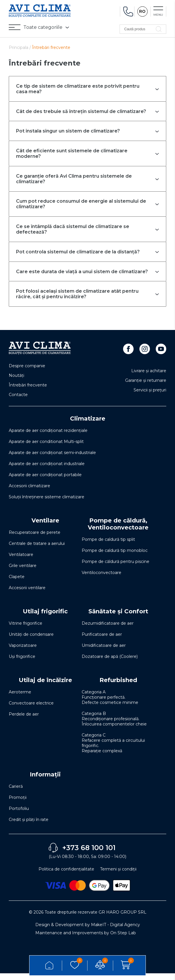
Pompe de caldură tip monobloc (115, 557)
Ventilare (45, 527)
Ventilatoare (21, 561)
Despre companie (27, 372)
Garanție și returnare (146, 387)
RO (142, 12)
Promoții (18, 804)
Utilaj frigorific (45, 618)
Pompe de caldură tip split (108, 546)
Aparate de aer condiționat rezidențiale (48, 437)
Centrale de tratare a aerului (37, 550)
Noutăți (16, 382)
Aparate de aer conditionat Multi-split (46, 448)
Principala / (20, 47)
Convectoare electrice (31, 710)
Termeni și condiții (118, 876)
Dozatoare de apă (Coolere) (110, 663)
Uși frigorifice (22, 663)
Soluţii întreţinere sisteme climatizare (47, 504)
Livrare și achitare (149, 377)
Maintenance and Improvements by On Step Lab (86, 940)
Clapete (17, 583)
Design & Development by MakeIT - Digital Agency (88, 931)
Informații (45, 781)
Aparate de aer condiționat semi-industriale (52, 459)
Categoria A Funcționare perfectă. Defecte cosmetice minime (110, 704)
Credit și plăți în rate (29, 826)
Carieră (16, 793)
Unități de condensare (31, 641)
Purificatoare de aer (102, 641)
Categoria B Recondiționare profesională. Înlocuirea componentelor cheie (114, 725)
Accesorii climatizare (29, 492)
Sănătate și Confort (118, 618)
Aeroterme (20, 699)
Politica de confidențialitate (66, 876)
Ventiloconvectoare (101, 579)
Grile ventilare (23, 572)
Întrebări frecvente (28, 392)
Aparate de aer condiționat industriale (47, 470)
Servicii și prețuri (150, 397)
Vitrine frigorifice (26, 630)
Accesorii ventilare (27, 594)
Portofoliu (19, 815)
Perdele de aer (24, 721)
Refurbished (118, 687)
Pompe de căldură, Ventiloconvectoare (118, 531)
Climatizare (88, 425)
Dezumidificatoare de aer (108, 630)
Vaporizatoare (23, 652)
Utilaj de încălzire (45, 687)
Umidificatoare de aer (104, 652)
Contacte (18, 401)
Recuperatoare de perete (35, 539)
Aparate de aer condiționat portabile (45, 481)
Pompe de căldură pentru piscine (116, 568)
